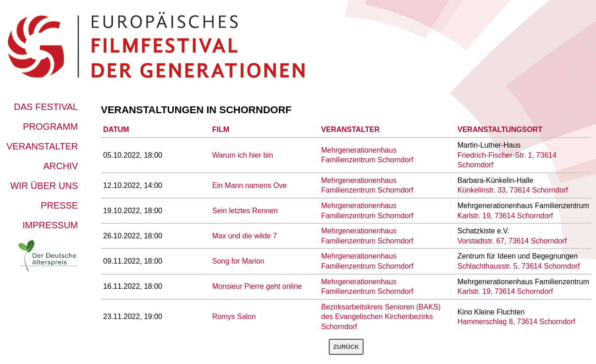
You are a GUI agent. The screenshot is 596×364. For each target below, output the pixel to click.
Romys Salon (234, 317)
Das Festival (46, 107)
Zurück (346, 347)
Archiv (61, 166)
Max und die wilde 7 (245, 236)
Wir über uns (44, 186)
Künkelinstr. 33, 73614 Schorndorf (513, 190)
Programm (50, 127)
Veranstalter (42, 146)
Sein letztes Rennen (245, 211)
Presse (59, 205)
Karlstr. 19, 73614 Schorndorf (505, 216)
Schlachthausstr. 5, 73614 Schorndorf (519, 266)
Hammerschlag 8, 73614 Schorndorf (516, 322)
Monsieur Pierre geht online (257, 286)
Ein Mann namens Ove (250, 185)
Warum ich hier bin (243, 155)
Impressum (50, 225)
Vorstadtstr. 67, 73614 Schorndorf (512, 241)
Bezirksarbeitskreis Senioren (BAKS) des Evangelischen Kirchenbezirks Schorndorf (381, 317)
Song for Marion (238, 261)
